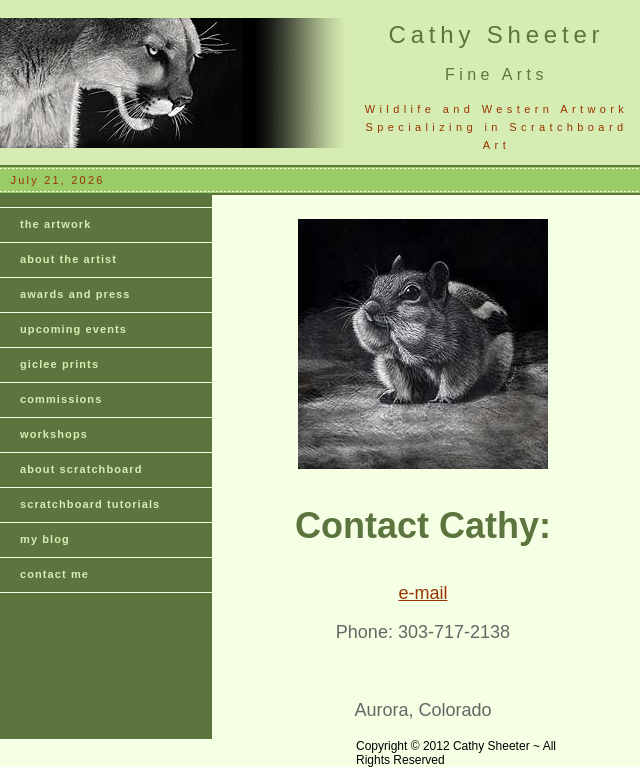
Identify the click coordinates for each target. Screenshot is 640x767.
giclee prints (59, 364)
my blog (45, 539)
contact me (54, 574)
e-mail (422, 593)
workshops (54, 434)
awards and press (75, 294)
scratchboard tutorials (90, 504)
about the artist (68, 259)
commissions (61, 399)
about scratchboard (81, 469)
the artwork (55, 224)
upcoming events (73, 329)
